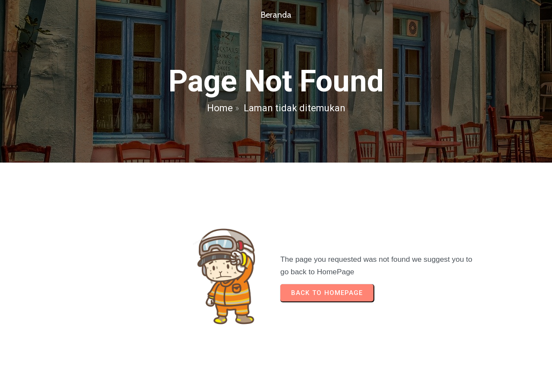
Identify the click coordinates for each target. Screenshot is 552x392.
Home (220, 108)
